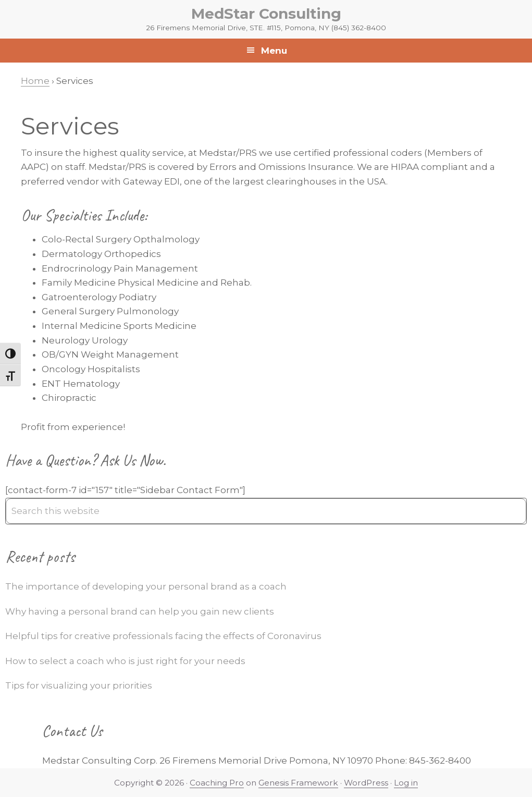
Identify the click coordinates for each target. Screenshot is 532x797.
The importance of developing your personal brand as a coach (146, 586)
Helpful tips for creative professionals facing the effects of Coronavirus (163, 636)
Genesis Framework (298, 783)
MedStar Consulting (266, 14)
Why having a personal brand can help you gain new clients (140, 611)
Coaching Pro (217, 783)
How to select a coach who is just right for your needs (125, 661)
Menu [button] (274, 51)
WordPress (366, 783)
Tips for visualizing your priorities (79, 685)
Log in (406, 783)
